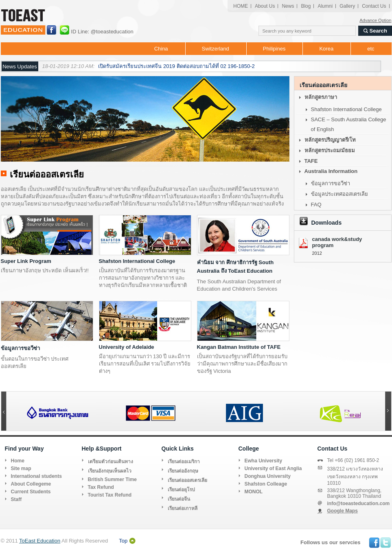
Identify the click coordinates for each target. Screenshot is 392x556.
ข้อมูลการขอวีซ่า (20, 348)
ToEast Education (40, 541)
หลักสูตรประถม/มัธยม (330, 150)
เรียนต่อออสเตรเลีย (187, 480)
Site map (21, 468)
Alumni (325, 6)
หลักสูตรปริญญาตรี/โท (330, 140)
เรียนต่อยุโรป (181, 490)
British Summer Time (112, 479)
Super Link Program (26, 261)
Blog (306, 6)
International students (36, 476)
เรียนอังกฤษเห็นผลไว (110, 471)
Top (123, 541)
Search (378, 31)
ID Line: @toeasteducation (102, 32)
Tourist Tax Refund (110, 495)
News (288, 6)
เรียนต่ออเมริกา (184, 462)
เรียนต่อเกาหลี (183, 508)
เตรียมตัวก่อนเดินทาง (111, 462)
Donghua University (268, 476)
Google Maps (343, 511)
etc (371, 49)
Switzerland (216, 49)
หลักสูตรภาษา (321, 97)
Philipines (274, 49)
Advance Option (375, 20)
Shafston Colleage (266, 484)
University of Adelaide (127, 347)
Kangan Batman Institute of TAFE (239, 347)
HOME (241, 6)
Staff (16, 499)
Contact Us (374, 6)
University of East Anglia (273, 468)
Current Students (31, 492)
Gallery (347, 6)
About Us (265, 6)
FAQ (316, 205)
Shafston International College (137, 261)
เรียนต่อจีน (179, 499)
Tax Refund (101, 487)
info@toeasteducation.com (359, 503)
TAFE (311, 161)
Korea (326, 49)
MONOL (254, 492)
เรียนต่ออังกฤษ (183, 471)
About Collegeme (31, 484)
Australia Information (331, 171)
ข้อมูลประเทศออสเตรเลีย (339, 194)
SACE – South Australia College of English (349, 124)
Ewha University (264, 461)
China (161, 49)
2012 (317, 253)
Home (18, 461)
